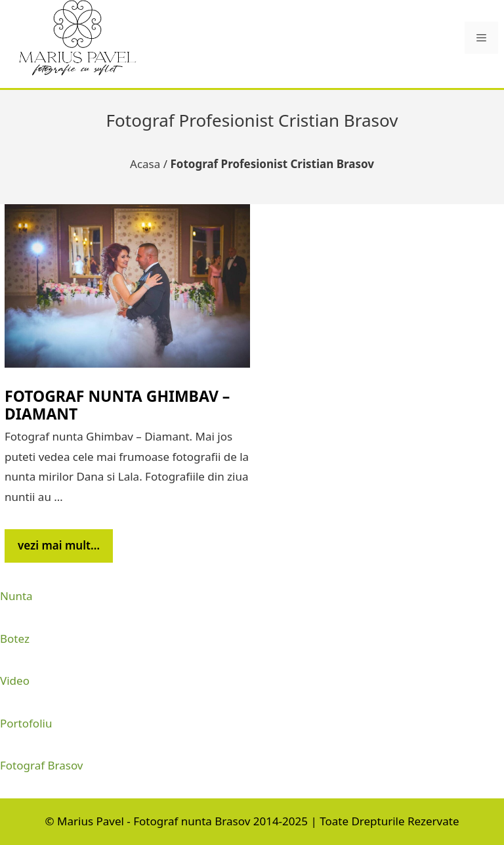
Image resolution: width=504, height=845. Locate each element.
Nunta (16, 596)
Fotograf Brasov (41, 765)
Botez (15, 639)
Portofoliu (26, 723)
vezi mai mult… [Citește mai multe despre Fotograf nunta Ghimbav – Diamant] (59, 545)
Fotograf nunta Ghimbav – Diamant (117, 405)
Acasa (145, 164)
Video (15, 681)
